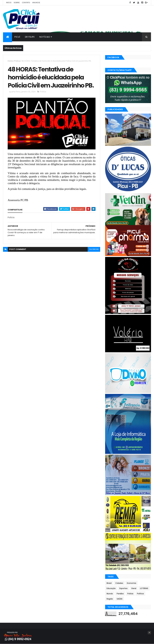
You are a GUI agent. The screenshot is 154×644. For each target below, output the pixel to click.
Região (110, 599)
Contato (26, 3)
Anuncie (36, 3)
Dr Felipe (30, 37)
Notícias (45, 37)
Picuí (17, 37)
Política (140, 594)
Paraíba (120, 594)
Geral (134, 588)
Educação (111, 588)
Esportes (123, 588)
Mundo (110, 594)
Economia (132, 583)
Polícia (17, 61)
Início (9, 3)
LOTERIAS (144, 588)
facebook (94, 249)
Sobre (17, 3)
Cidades (119, 583)
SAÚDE (120, 599)
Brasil (109, 583)
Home (10, 61)
